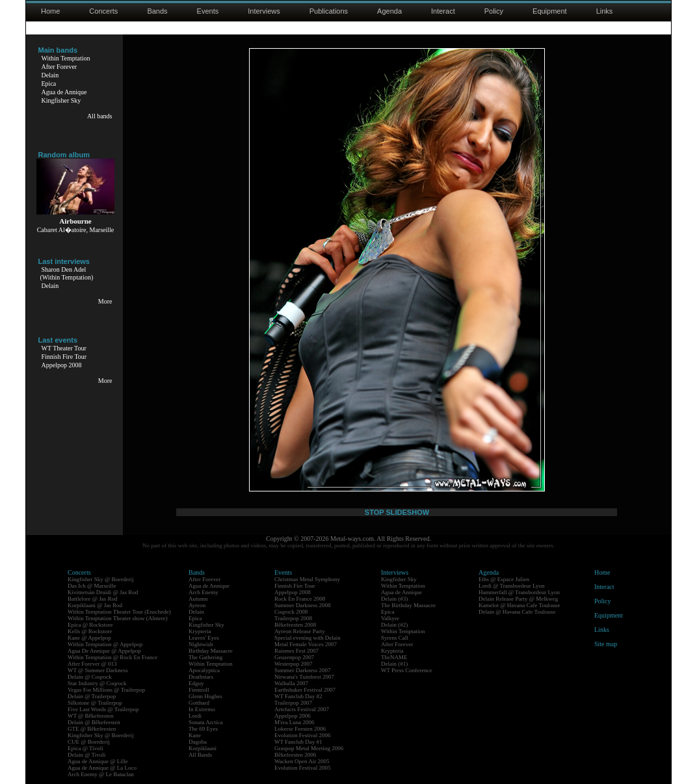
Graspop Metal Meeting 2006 (309, 748)
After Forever (59, 67)
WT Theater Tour (64, 348)
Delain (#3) (394, 599)
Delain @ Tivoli (86, 755)
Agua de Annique (64, 92)
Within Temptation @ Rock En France (112, 657)
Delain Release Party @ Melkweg (518, 599)
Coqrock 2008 (291, 612)
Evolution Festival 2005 (303, 768)
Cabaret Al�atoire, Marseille (76, 230)
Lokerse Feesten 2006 (300, 729)
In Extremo (202, 709)
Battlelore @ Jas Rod (93, 599)
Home (50, 11)
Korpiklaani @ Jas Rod (95, 605)
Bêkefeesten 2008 (295, 625)
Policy (494, 11)
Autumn (198, 599)
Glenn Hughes (205, 696)
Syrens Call (395, 638)
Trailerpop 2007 (293, 703)
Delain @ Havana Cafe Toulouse (517, 612)
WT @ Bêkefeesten (91, 716)
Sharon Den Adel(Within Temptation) (67, 273)
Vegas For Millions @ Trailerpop (106, 690)
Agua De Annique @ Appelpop (104, 651)
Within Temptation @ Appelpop (105, 644)
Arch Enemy (204, 592)
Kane (195, 735)
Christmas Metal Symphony (307, 579)
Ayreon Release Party (300, 631)
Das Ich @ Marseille (92, 586)
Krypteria (200, 631)
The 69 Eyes (203, 729)
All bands (100, 116)
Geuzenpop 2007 (294, 657)
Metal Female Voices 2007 (306, 644)
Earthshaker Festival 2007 (305, 690)
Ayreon (197, 605)
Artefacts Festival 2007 (302, 709)
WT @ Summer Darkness (98, 670)
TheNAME (394, 657)
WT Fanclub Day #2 (298, 696)
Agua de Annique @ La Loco (102, 768)
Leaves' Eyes (204, 638)
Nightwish (201, 644)
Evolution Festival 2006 (303, 735)
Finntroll (199, 690)
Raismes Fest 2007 (296, 651)
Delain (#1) (394, 664)
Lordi (195, 716)
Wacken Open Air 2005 (302, 761)
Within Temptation (66, 58)
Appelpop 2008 (62, 365)
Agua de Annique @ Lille (98, 761)
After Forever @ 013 (92, 664)
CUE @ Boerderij (89, 742)
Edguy (196, 683)
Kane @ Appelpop (89, 638)
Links (605, 11)
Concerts (103, 11)
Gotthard (199, 703)
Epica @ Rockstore (90, 625)
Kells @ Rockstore (90, 631)
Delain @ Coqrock (90, 677)
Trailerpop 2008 (293, 618)
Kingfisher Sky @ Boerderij (101, 579)
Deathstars (201, 677)
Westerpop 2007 (294, 664)
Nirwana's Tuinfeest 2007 (304, 677)
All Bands (200, 755)
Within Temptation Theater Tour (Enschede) (119, 612)
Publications (329, 11)
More (105, 301)
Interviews (264, 11)
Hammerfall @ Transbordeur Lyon (519, 592)
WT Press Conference (407, 670)
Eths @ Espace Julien (504, 579)
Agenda (389, 11)
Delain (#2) (394, 625)
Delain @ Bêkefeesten (94, 722)
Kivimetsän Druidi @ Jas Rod (103, 592)
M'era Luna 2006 (295, 722)
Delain (50, 75)
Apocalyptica (204, 670)
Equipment (550, 11)
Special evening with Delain (308, 638)
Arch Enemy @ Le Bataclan (101, 774)
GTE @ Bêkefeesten (92, 729)
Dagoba (198, 742)
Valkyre (390, 618)
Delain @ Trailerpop (92, 696)
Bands (157, 11)
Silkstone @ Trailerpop (95, 703)
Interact (443, 11)
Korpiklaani (203, 748)
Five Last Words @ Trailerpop (103, 709)
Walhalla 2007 (291, 683)
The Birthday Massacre (408, 605)
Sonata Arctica (206, 722)
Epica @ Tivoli (85, 748)
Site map (606, 644)
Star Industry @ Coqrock (97, 683)
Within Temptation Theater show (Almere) (118, 618)
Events (208, 11)
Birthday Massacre (211, 651)
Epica (49, 84)
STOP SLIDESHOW (397, 512)
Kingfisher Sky (61, 100)
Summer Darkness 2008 (303, 605)
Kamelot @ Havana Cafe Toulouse (519, 605)
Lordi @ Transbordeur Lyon (512, 586)
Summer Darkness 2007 (303, 670)
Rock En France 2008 (300, 599)
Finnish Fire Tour (64, 357)
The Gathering (205, 657)
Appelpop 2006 (293, 716)
